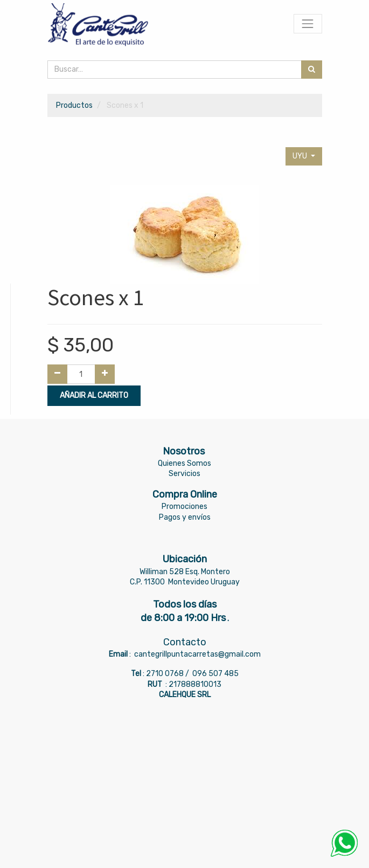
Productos (74, 105)
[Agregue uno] (105, 374)
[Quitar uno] (57, 374)
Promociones (184, 507)
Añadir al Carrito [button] (94, 395)
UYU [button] (301, 156)
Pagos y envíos (185, 517)
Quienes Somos (184, 463)
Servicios (184, 474)
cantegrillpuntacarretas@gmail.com (197, 654)
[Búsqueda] (312, 70)
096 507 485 (215, 674)
